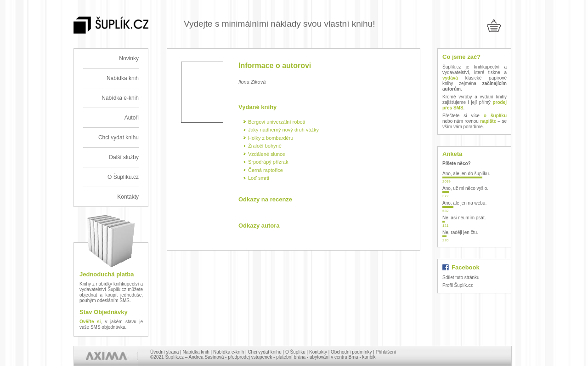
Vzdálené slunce (267, 154)
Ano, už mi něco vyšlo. (465, 188)
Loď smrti (259, 178)
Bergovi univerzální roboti (277, 122)
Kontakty (128, 197)
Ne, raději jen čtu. (460, 232)
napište (488, 121)
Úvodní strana (164, 352)
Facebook (466, 267)
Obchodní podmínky (351, 352)
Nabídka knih (123, 78)
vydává (450, 78)
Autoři (132, 118)
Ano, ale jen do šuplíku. (466, 174)
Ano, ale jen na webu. (464, 203)
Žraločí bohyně (265, 146)
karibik (369, 357)
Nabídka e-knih (120, 98)
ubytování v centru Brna (334, 357)
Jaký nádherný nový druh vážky (283, 130)
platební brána (291, 357)
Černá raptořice (266, 170)
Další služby (124, 157)
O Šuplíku (295, 352)
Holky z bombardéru (271, 138)
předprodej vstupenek (250, 357)
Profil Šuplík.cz (458, 285)
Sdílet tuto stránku (461, 277)
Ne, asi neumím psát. (464, 218)
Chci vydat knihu (119, 137)
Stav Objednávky (104, 312)
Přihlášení (386, 352)
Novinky (129, 58)
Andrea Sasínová (206, 357)
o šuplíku (495, 116)
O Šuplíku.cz (123, 177)
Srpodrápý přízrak (268, 162)
